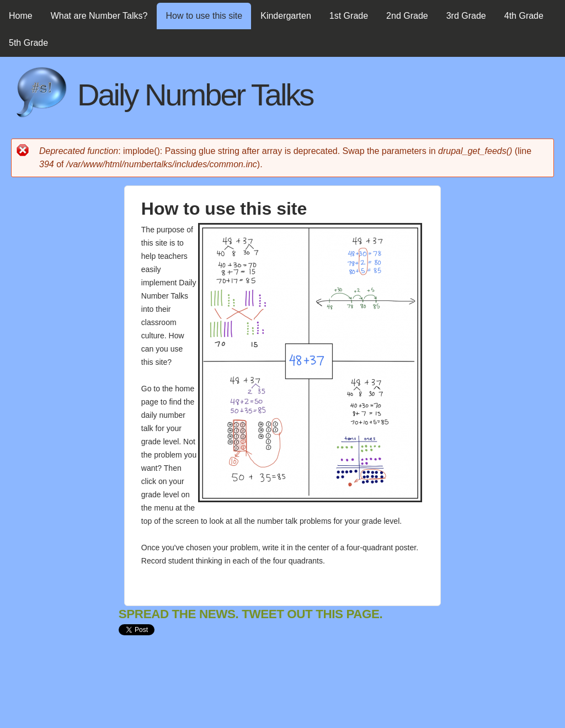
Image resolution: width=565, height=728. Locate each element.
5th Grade (28, 43)
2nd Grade (407, 16)
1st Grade (349, 16)
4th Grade (524, 16)
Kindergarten (286, 16)
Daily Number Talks (195, 95)
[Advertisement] (319, 691)
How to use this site (204, 16)
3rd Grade (466, 16)
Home (21, 16)
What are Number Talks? (99, 16)
